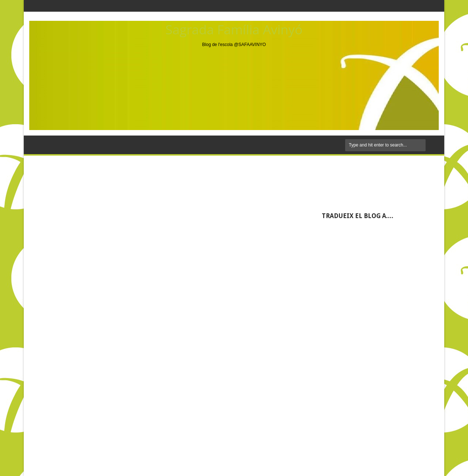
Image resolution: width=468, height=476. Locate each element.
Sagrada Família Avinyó (234, 29)
